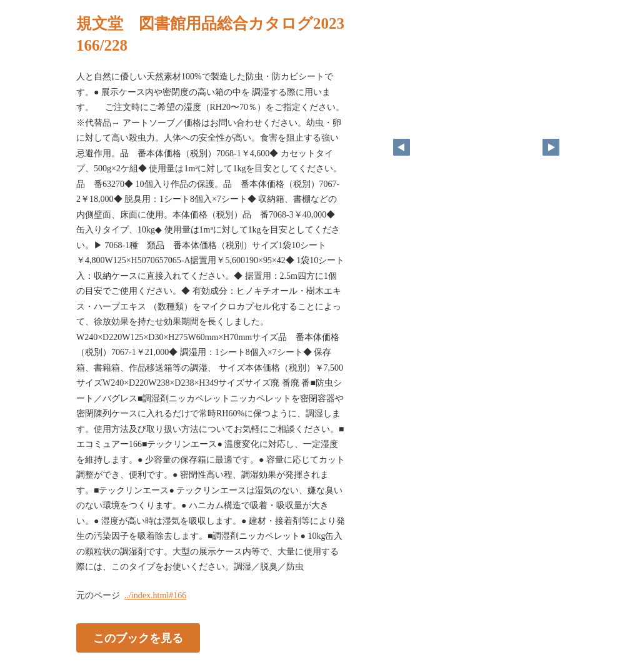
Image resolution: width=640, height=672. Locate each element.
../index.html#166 (155, 595)
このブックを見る (138, 638)
